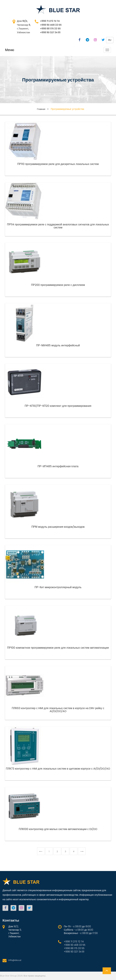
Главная (41, 109)
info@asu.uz (15, 960)
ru (110, 40)
